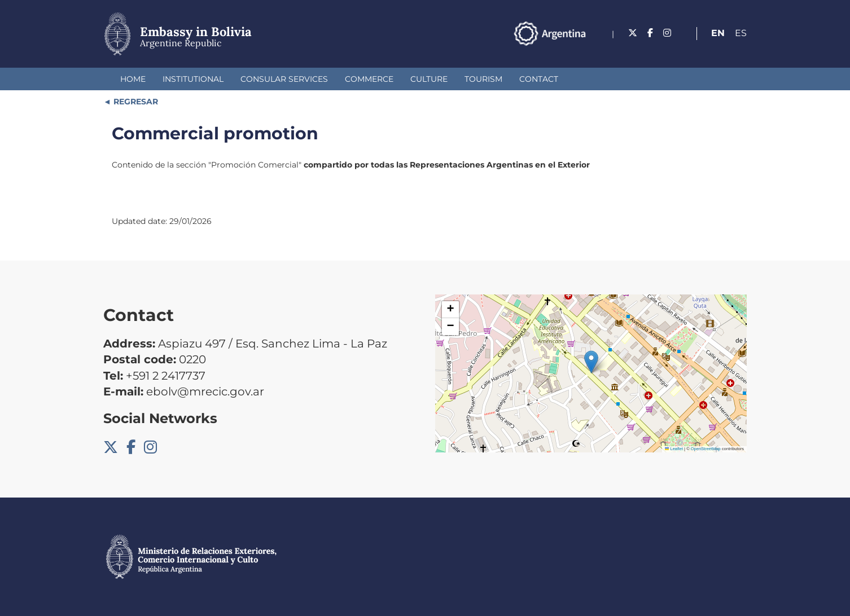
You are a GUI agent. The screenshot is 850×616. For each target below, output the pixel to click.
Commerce (369, 79)
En (718, 33)
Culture (429, 79)
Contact (539, 79)
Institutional (193, 79)
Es (741, 33)
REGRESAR (135, 102)
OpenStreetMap (706, 449)
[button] (591, 362)
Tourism (483, 79)
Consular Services (284, 79)
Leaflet (674, 449)
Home (133, 79)
